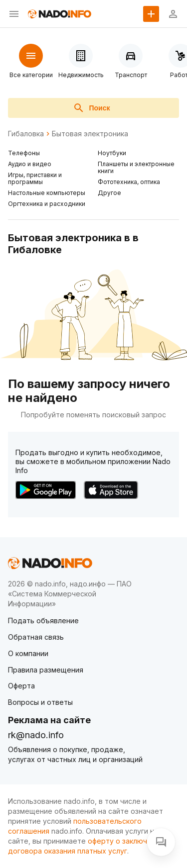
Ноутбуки (112, 153)
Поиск (91, 108)
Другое (109, 193)
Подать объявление (43, 621)
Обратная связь (36, 637)
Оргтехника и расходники (47, 204)
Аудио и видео (30, 164)
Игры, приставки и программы (35, 178)
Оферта (21, 686)
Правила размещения (46, 670)
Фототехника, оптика (129, 182)
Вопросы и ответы (40, 702)
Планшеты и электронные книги (136, 167)
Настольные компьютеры (47, 193)
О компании (28, 653)
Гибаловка (26, 134)
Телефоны (24, 153)
